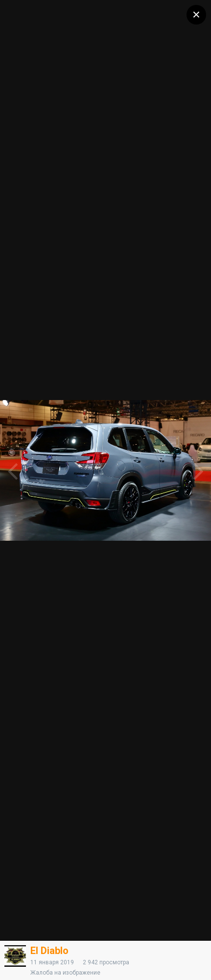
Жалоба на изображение (65, 973)
